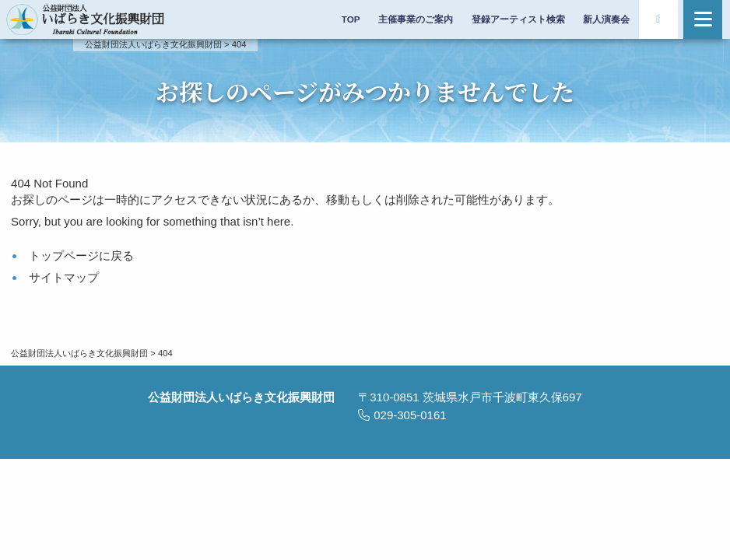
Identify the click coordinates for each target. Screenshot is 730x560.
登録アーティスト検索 (518, 19)
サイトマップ (64, 277)
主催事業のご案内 (416, 19)
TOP (351, 19)
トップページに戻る (81, 255)
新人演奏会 (606, 19)
